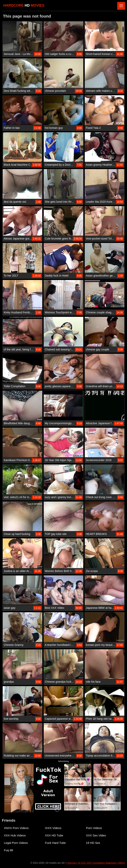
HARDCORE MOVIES (24, 5)
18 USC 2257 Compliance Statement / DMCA (101, 863)
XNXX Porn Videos (16, 828)
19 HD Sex (93, 843)
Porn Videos (94, 828)
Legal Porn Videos (16, 843)
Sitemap (72, 863)
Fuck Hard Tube (55, 843)
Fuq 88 (8, 850)
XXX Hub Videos (15, 835)
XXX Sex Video (96, 835)
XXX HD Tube (54, 835)
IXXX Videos (53, 828)
